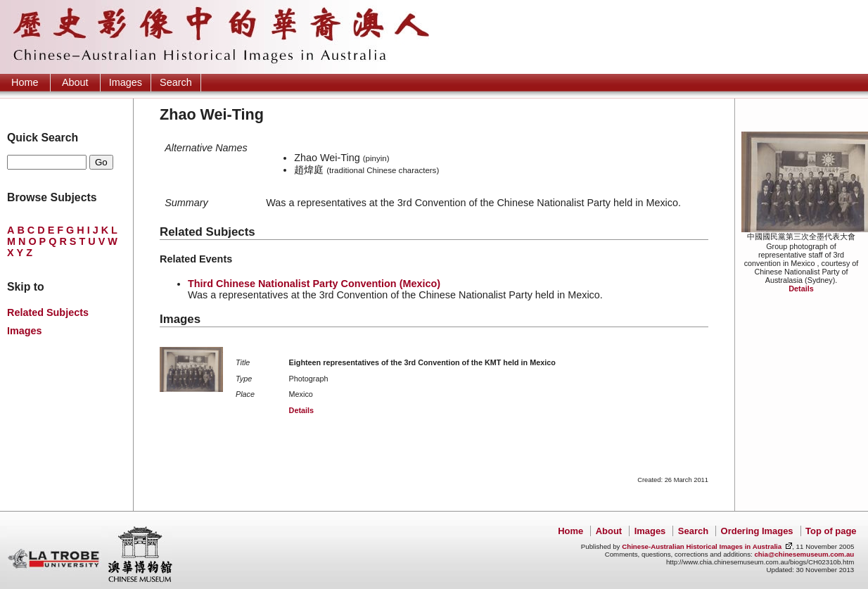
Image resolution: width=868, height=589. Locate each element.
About (75, 82)
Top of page (831, 531)
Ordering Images (757, 531)
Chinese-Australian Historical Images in (702, 546)
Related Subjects (48, 312)
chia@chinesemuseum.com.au (804, 554)
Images (126, 82)
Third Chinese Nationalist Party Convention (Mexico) (314, 284)
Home (25, 82)
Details (801, 289)
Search (176, 82)
